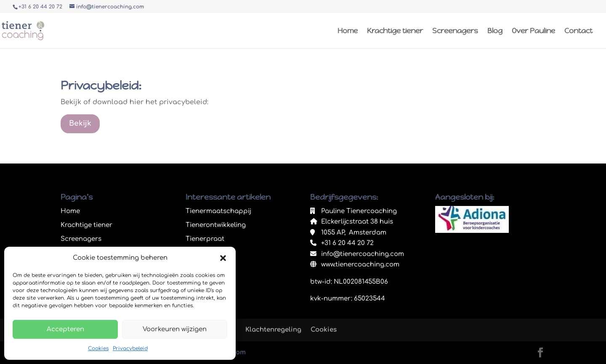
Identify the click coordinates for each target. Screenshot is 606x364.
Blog (495, 32)
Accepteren (65, 329)
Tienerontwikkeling (216, 225)
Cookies (98, 348)
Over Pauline (533, 32)
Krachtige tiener (395, 32)
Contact (578, 32)
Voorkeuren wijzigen (175, 329)
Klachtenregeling (273, 330)
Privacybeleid (130, 348)
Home (348, 32)
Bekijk (80, 123)
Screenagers (455, 32)
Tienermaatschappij (218, 211)
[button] (223, 258)
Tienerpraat (205, 239)
